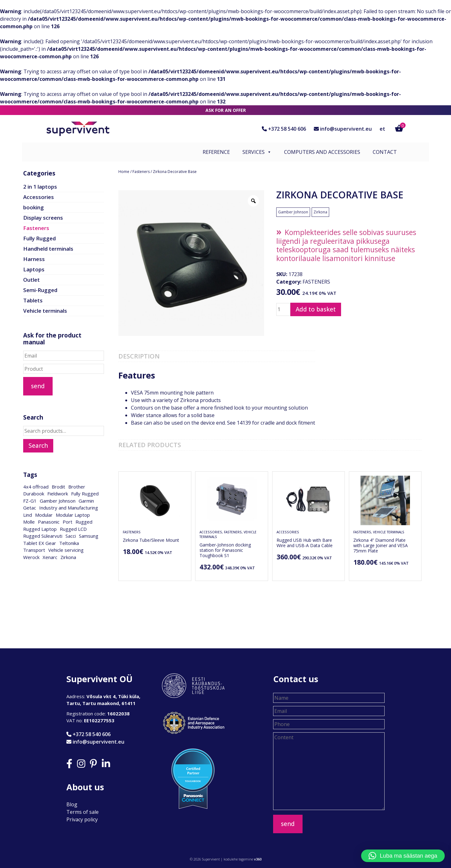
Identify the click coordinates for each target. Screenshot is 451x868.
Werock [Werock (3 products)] (31, 557)
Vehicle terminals (45, 311)
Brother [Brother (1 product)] (77, 487)
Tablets (33, 300)
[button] (403, 856)
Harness (34, 259)
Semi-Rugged (40, 290)
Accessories (39, 197)
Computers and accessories (322, 152)
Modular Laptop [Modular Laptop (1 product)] (73, 515)
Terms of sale (83, 812)
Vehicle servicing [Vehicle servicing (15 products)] (66, 550)
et (382, 129)
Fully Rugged (39, 238)
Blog (72, 804)
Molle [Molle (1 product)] (29, 522)
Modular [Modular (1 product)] (44, 515)
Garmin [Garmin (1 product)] (86, 501)
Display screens (43, 218)
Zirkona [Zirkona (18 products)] (68, 557)
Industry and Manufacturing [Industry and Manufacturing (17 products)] (69, 508)
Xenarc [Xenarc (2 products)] (50, 557)
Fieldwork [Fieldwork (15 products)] (58, 494)
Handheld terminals (48, 249)
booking (34, 207)
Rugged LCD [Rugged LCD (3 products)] (73, 529)
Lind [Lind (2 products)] (28, 515)
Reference (216, 152)
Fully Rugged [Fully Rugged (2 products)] (85, 494)
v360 (258, 859)
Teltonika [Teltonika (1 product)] (69, 543)
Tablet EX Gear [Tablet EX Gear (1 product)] (40, 543)
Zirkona (320, 212)
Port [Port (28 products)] (67, 522)
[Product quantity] (283, 310)
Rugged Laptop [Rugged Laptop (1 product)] (40, 529)
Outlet (31, 280)
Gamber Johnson (293, 212)
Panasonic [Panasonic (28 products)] (49, 522)
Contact (385, 152)
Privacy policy (82, 819)
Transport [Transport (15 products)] (34, 550)
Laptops (34, 269)
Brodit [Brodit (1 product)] (58, 487)
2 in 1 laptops (40, 187)
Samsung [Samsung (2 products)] (89, 536)
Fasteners (141, 172)
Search (38, 446)
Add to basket (316, 309)
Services (257, 152)
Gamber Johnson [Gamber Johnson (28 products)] (58, 501)
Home (124, 172)
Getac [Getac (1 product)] (30, 508)
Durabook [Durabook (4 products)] (34, 494)
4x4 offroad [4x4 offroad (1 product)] (36, 487)
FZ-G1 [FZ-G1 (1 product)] (30, 501)
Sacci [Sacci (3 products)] (71, 536)
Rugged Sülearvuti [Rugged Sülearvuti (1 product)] (43, 536)
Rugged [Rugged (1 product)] (84, 522)
